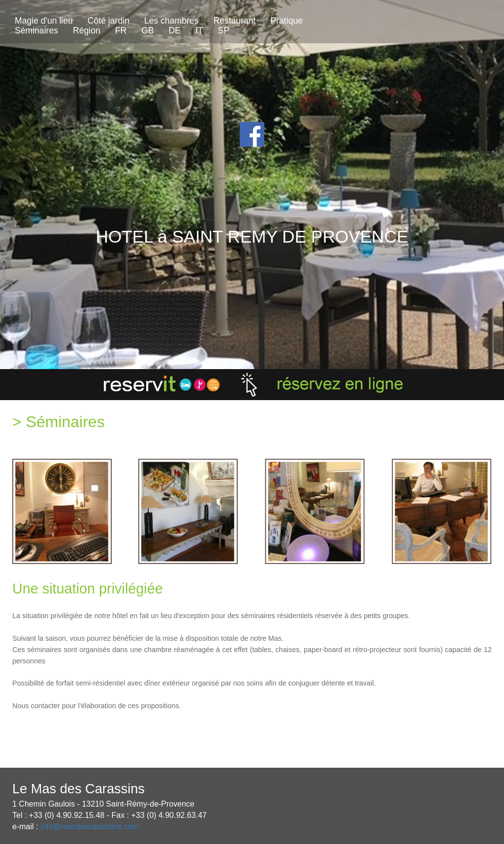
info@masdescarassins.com (90, 827)
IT (199, 31)
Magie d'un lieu (44, 21)
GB (147, 31)
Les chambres (172, 21)
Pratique (286, 21)
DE (175, 31)
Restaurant (234, 21)
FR (121, 31)
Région (87, 31)
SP (224, 31)
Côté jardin (109, 21)
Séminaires (36, 31)
